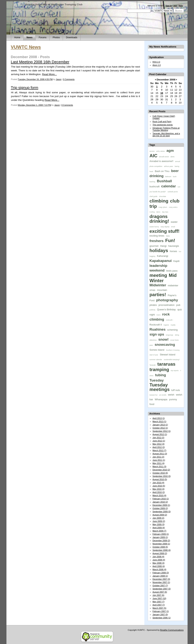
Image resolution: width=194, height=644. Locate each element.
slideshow (153, 340)
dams (158, 212)
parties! (158, 295)
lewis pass (172, 271)
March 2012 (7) (159, 450)
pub (178, 305)
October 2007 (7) (160, 586)
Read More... (49, 74)
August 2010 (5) (160, 479)
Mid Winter (163, 278)
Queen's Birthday (166, 310)
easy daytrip (165, 227)
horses (173, 251)
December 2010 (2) (161, 470)
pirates (153, 305)
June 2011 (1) (159, 460)
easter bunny (154, 227)
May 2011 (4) (158, 463)
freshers (156, 241)
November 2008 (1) (161, 544)
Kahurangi (163, 256)
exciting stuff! (165, 231)
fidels (168, 236)
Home (17, 37)
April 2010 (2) (159, 492)
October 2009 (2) (160, 508)
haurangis (174, 246)
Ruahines (158, 329)
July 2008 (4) (158, 557)
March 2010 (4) (159, 495)
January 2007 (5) (160, 614)
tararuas (166, 364)
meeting (158, 275)
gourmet (154, 246)
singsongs (169, 335)
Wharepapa (161, 399)
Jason (59, 79)
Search (179, 11)
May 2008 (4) (158, 563)
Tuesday (157, 380)
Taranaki (153, 365)
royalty (173, 325)
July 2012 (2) (158, 438)
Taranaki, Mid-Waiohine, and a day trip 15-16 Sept (166, 135)
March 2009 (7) (159, 531)
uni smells (163, 395)
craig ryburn (163, 207)
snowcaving (165, 345)
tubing (161, 375)
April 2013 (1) (159, 418)
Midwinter (158, 285)
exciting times (157, 236)
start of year (154, 355)
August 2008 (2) (160, 553)
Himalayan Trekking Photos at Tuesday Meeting (166, 129)
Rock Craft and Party (162, 121)
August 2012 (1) (160, 434)
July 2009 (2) (158, 518)
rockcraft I (169, 320)
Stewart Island (167, 355)
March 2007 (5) (159, 608)
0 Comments (69, 79)
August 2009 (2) (160, 515)
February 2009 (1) (161, 534)
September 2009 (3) (162, 512)
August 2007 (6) (160, 592)
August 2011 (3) (160, 454)
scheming (172, 330)
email (173, 227)
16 (162, 93)
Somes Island (157, 350)
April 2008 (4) (159, 566)
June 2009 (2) (159, 521)
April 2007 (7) (159, 605)
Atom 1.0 (157, 65)
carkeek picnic (173, 192)
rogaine (166, 325)
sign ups (157, 334)
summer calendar (156, 360)
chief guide (153, 196)
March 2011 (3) (159, 466)
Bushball (164, 181)
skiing (177, 335)
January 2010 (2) (160, 502)
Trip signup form (25, 88)
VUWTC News (26, 47)
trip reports (175, 371)
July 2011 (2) (158, 457)
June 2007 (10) (159, 598)
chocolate (163, 196)
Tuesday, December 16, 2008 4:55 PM (35, 79)
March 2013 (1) (159, 421)
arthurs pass (169, 166)
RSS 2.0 (156, 62)
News (29, 37)
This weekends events (163, 125)
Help (181, 6)
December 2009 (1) (161, 505)
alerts (172, 157)
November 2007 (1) (161, 582)
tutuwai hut (153, 395)
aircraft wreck (164, 157)
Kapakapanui (161, 261)
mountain (162, 290)
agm (170, 151)
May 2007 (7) (158, 602)
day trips (165, 212)
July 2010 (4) (158, 483)
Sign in (169, 6)
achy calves (161, 151)
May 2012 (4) (158, 444)
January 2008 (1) (160, 576)
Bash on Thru (162, 171)
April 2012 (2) (159, 447)
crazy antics (173, 207)
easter (174, 222)
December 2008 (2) (161, 540)
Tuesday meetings (160, 387)
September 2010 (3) (162, 476)
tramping (159, 370)
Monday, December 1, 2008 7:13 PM (34, 105)
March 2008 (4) (159, 569)
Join (175, 6)
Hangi (163, 246)
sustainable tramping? (172, 360)
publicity (152, 310)
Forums (43, 37)
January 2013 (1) (160, 425)
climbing (159, 201)
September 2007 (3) (162, 589)
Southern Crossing (173, 350)
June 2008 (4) (159, 560)
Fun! (170, 240)
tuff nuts (176, 390)
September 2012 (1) (162, 431)
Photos (56, 37)
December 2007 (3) (161, 579)
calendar (169, 186)
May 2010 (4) (158, 489)
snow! (163, 339)
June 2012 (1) (159, 441)
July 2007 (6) (158, 595)
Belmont (168, 177)
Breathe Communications (172, 630)
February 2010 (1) (161, 499)
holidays (159, 250)
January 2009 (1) (160, 537)
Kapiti (176, 261)
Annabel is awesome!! (161, 161)
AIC (153, 156)
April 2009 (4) (159, 528)
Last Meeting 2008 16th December (40, 62)
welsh (171, 395)
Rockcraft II (156, 325)
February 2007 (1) (161, 611)
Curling (152, 212)
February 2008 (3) (161, 573)
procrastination (167, 305)
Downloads (72, 37)
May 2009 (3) (158, 524)
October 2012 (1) (160, 428)
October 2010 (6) (160, 473)
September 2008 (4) (162, 550)
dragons (158, 216)
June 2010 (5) (159, 486)
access (152, 151)
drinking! (159, 221)
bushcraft (154, 187)
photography (167, 300)
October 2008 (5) (160, 547)
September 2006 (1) (162, 618)
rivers (158, 315)
